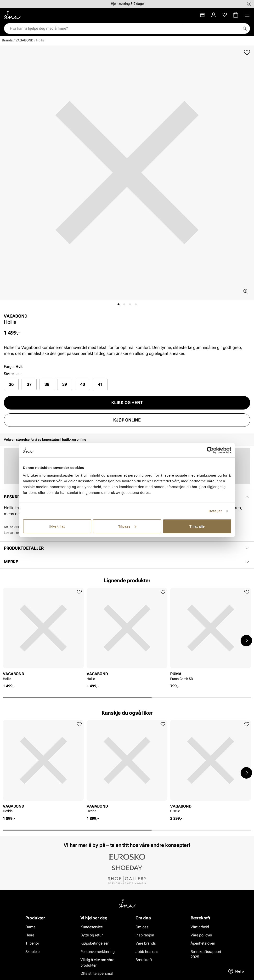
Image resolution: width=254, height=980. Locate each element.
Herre (30, 935)
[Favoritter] (225, 15)
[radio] (11, 384)
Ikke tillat (57, 526)
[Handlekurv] (236, 15)
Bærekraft (144, 960)
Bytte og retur (92, 935)
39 (65, 384)
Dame (30, 927)
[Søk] (245, 28)
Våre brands (146, 943)
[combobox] (125, 28)
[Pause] (249, 4)
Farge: (13, 367)
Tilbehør (32, 943)
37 (29, 384)
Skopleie (32, 952)
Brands (7, 40)
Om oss (142, 927)
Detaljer (215, 511)
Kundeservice (92, 927)
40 (83, 384)
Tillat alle (197, 526)
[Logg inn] (214, 15)
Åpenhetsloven (203, 943)
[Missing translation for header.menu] (247, 15)
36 (11, 384)
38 (47, 384)
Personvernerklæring (98, 952)
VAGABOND (24, 40)
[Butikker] (202, 15)
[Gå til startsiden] (12, 15)
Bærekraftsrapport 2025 (206, 954)
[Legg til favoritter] (247, 53)
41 (100, 384)
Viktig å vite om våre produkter (97, 963)
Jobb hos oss (147, 952)
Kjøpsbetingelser (94, 943)
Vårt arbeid (200, 927)
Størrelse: (12, 374)
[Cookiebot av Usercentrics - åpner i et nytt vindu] (210, 450)
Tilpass (127, 526)
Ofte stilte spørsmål (97, 973)
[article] (43, 636)
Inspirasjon (145, 935)
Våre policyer (201, 935)
